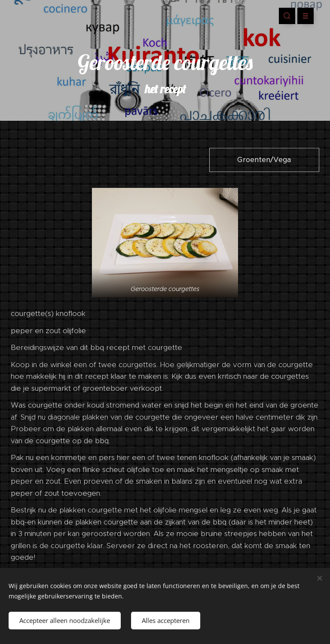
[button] (287, 16)
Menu (303, 16)
